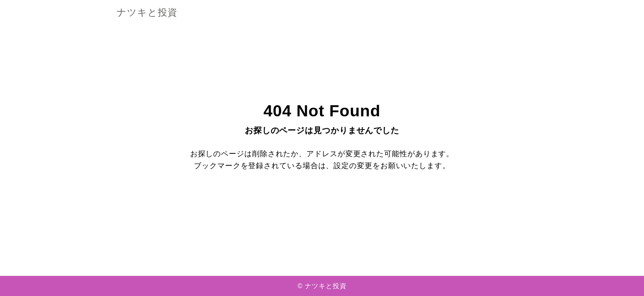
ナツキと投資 (147, 13)
